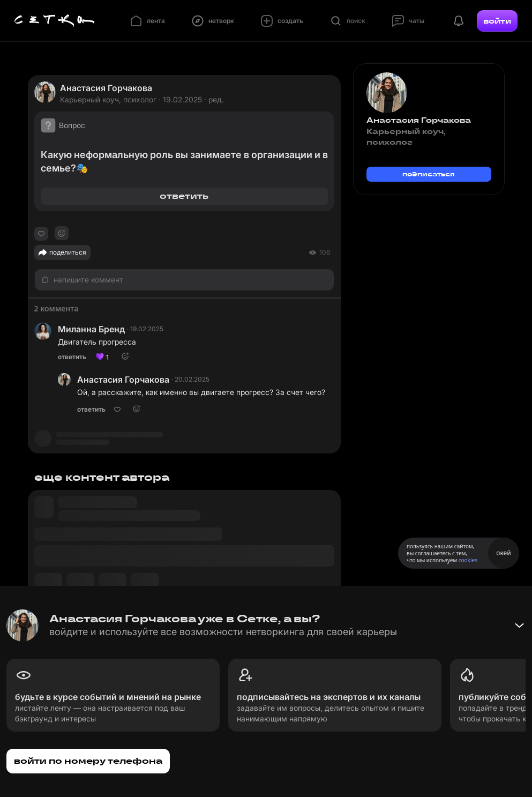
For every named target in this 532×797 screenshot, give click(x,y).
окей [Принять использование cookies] (503, 553)
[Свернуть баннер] (519, 625)
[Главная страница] (55, 21)
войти (497, 21)
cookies (468, 560)
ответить (184, 196)
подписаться (429, 174)
